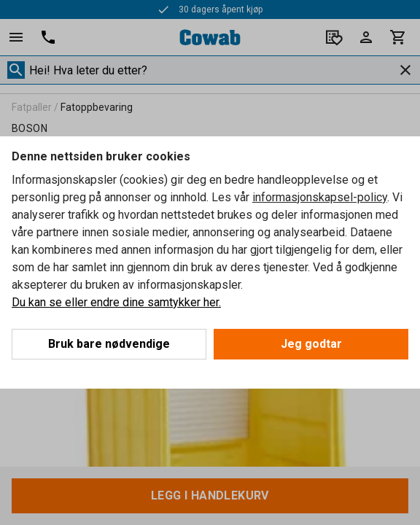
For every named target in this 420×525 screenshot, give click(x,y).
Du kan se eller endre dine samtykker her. (116, 302)
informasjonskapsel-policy (320, 197)
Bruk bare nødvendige (109, 344)
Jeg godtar (311, 344)
